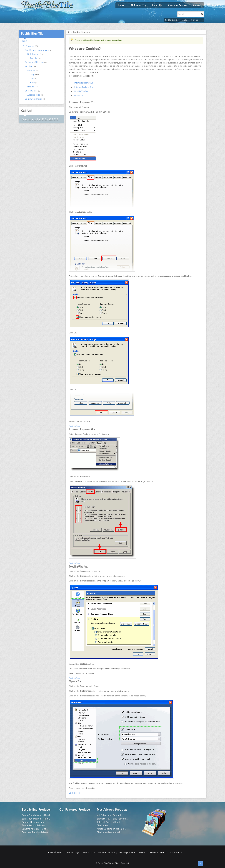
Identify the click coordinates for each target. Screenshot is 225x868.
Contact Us (176, 853)
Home (69, 32)
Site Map (123, 853)
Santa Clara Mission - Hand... (37, 815)
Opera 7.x (79, 96)
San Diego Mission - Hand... (36, 819)
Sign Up (195, 20)
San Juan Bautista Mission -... (37, 832)
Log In (184, 20)
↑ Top (201, 864)
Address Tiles (34, 95)
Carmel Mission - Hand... (35, 822)
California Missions (34, 62)
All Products (29, 46)
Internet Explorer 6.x (84, 87)
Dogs (32, 75)
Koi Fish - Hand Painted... (110, 815)
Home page (73, 853)
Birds (32, 83)
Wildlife (29, 66)
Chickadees (103, 825)
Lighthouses (33, 54)
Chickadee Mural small (109, 832)
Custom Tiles (31, 91)
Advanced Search (158, 853)
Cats (32, 79)
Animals (31, 70)
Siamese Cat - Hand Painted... (112, 819)
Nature (31, 87)
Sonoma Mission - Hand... (35, 829)
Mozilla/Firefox (81, 91)
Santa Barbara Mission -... (35, 825)
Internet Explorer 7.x (84, 83)
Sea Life (33, 58)
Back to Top (74, 426)
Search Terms (138, 853)
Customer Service (105, 853)
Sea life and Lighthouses (37, 50)
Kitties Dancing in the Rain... (112, 829)
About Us (88, 853)
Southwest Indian (34, 99)
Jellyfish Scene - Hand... (109, 822)
